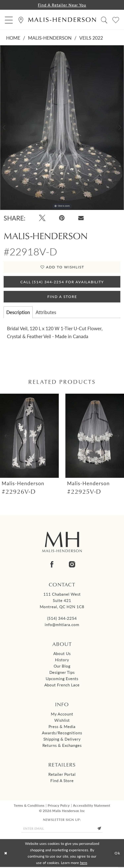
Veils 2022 (91, 38)
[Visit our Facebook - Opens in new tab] (52, 565)
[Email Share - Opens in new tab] (81, 218)
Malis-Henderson (50, 38)
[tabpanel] (62, 128)
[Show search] (104, 20)
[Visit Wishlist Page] (116, 20)
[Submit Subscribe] (100, 829)
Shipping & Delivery (62, 740)
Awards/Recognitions (62, 733)
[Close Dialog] (6, 854)
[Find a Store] (21, 20)
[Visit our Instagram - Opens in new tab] (72, 565)
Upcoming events (62, 679)
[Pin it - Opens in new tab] (62, 218)
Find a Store (62, 781)
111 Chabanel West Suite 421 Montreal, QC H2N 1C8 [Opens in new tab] (62, 601)
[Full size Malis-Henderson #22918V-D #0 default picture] (62, 128)
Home (13, 38)
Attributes (46, 313)
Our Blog (62, 667)
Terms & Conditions (29, 806)
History (62, 661)
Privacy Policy (59, 806)
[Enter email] (62, 829)
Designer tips (62, 673)
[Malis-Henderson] (62, 20)
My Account (62, 715)
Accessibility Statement (92, 806)
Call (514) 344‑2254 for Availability (62, 282)
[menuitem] (9, 20)
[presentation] (29, 437)
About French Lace (62, 686)
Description (18, 313)
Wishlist (62, 721)
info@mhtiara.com (62, 625)
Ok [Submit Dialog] (117, 854)
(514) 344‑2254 (62, 619)
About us (62, 654)
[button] (9, 20)
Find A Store (62, 297)
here (84, 864)
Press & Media (62, 727)
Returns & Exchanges (62, 746)
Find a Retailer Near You (62, 5)
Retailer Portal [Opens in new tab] (62, 775)
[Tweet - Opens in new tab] (42, 218)
